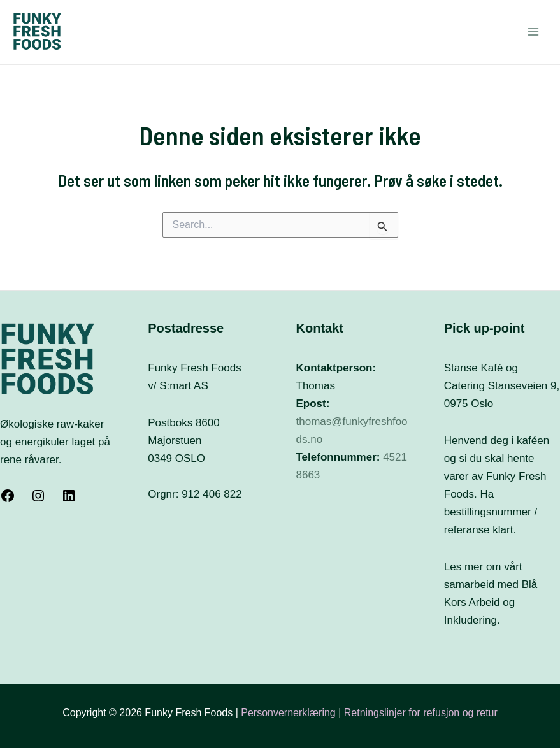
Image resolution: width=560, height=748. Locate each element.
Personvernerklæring (290, 713)
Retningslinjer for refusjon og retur (421, 713)
